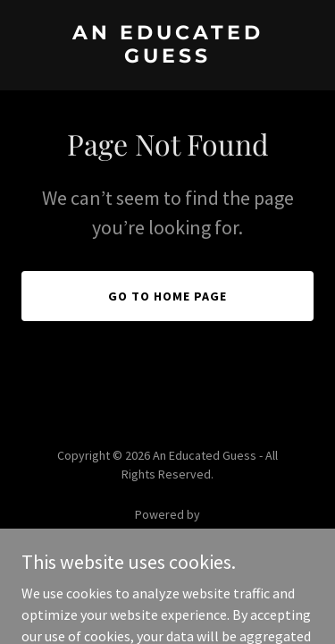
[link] (167, 57)
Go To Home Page (167, 296)
